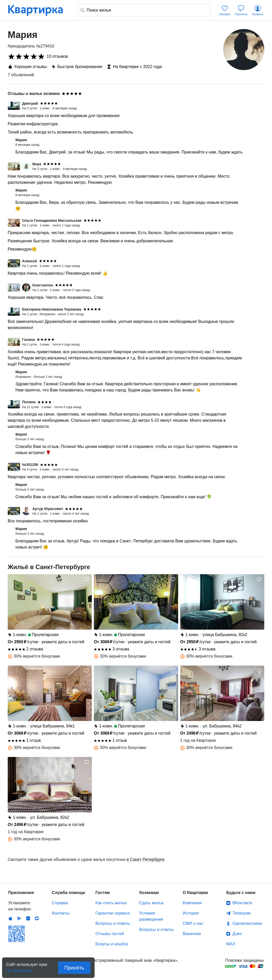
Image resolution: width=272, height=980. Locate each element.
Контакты (61, 913)
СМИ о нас (193, 923)
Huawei (28, 918)
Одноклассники (247, 923)
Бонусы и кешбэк (112, 944)
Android (19, 918)
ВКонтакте (242, 903)
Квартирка (39, 10)
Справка (60, 903)
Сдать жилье (151, 903)
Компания (192, 903)
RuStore (37, 918)
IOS (11, 918)
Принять (74, 968)
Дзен (237, 934)
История (191, 913)
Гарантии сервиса (112, 913)
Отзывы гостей (110, 934)
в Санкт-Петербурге (146, 859)
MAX (231, 944)
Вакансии (192, 934)
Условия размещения (151, 916)
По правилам (19, 969)
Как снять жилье (111, 903)
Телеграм (241, 913)
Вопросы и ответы (113, 923)
